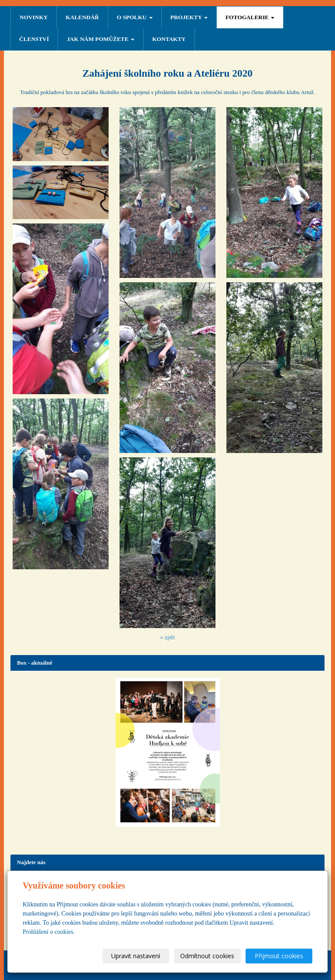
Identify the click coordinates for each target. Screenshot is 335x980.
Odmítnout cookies (207, 956)
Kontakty (169, 39)
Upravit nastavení (136, 956)
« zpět (167, 637)
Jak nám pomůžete (101, 39)
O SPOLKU (135, 17)
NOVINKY (34, 17)
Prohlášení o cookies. (49, 932)
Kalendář (82, 17)
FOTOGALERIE (250, 17)
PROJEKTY (189, 17)
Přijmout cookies (279, 956)
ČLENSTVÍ (34, 39)
